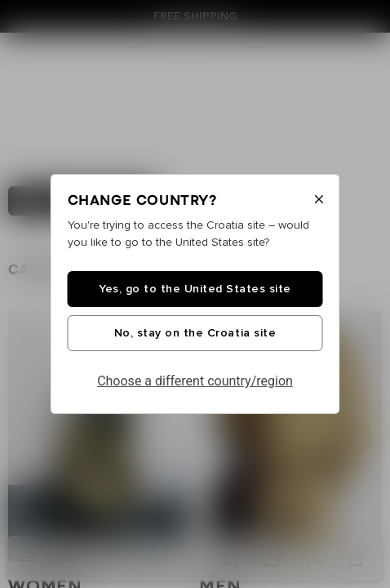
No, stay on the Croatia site (195, 333)
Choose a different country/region (195, 381)
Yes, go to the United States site (195, 289)
